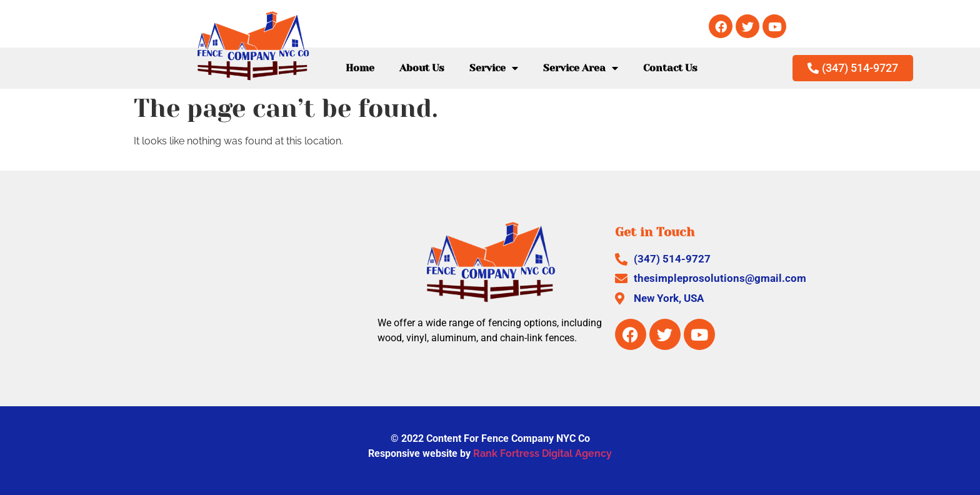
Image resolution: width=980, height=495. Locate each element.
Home (360, 68)
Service (494, 68)
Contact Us (670, 68)
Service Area (581, 68)
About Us (422, 68)
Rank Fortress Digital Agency (542, 453)
